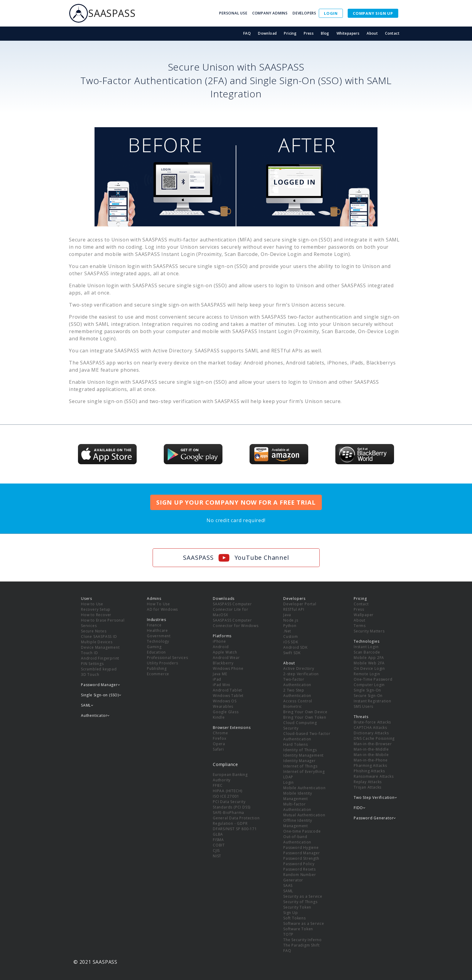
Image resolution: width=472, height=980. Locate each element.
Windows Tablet (228, 696)
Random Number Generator (300, 877)
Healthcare (157, 630)
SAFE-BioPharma (228, 813)
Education (156, 652)
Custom (291, 637)
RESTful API (294, 609)
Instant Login (366, 647)
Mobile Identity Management (298, 796)
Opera (219, 744)
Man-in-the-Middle (371, 749)
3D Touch (90, 674)
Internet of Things (300, 766)
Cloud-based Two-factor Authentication (307, 736)
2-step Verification (301, 674)
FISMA (218, 840)
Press (309, 33)
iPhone (219, 641)
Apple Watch (225, 652)
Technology (158, 641)
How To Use (158, 604)
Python (290, 626)
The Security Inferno (303, 940)
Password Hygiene (301, 848)
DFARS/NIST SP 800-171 (235, 829)
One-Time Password (373, 679)
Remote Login (367, 674)
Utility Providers (163, 663)
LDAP (288, 777)
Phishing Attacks (369, 771)
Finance (154, 625)
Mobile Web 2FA (369, 663)
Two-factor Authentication (297, 682)
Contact (392, 33)
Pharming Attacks (370, 766)
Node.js (291, 620)
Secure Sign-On (368, 696)
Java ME (220, 674)
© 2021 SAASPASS (95, 962)
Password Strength (301, 858)
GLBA (218, 834)
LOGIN (331, 13)
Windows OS (225, 701)
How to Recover (96, 615)
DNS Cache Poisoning (374, 738)
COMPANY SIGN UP (373, 13)
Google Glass (226, 712)
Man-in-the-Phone (371, 760)
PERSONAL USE (233, 13)
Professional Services (168, 658)
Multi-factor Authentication (297, 807)
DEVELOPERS (304, 13)
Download (267, 33)
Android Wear (226, 658)
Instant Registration (373, 701)
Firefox (220, 738)
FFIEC (218, 785)
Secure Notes (94, 631)
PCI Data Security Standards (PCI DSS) (232, 804)
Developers (294, 599)
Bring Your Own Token (305, 717)
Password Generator (375, 818)
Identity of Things (300, 750)
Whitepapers (348, 33)
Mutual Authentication (304, 815)
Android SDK (295, 647)
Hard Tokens (296, 744)
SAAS (288, 885)
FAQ (247, 33)
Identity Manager (300, 761)
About (372, 33)
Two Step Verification (376, 797)
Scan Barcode (367, 652)
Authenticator (95, 715)
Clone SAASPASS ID (99, 637)
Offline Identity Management (298, 823)
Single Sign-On (367, 690)
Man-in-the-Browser (373, 744)
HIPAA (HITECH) (228, 791)
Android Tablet (227, 690)
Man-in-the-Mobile (371, 755)
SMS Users (363, 706)
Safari (218, 749)
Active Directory (299, 668)
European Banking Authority (230, 777)
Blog (325, 33)
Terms (360, 626)
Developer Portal (300, 604)
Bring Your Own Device (305, 712)
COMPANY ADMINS (270, 13)
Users (87, 599)
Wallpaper (364, 615)
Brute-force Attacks (372, 722)
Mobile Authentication (304, 788)
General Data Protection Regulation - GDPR (236, 821)
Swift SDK (292, 653)
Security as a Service (303, 896)
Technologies (367, 641)
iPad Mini (222, 685)
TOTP (288, 934)
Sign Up (291, 913)
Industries (157, 620)
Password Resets (300, 869)
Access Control (298, 701)
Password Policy (299, 864)
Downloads (224, 599)
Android (221, 647)
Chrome (220, 733)
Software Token (298, 929)
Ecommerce (158, 674)
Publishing (157, 668)
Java (287, 615)
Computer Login (369, 685)
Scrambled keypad (99, 669)
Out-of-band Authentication (297, 839)
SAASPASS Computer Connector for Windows (236, 623)
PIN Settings (92, 664)
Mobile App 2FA (369, 658)
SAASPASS (102, 13)
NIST (217, 856)
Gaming (154, 647)
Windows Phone (228, 668)
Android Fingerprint (100, 658)
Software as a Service (304, 923)
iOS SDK (291, 642)
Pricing (290, 33)
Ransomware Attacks (374, 776)
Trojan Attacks (368, 787)
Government (159, 636)
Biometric (293, 706)
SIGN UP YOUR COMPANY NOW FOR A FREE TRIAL (236, 502)
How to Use (92, 604)
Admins (154, 599)
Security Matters (369, 631)
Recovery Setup (96, 609)
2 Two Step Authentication (297, 693)
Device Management (100, 647)
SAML (288, 891)
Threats (361, 717)
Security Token (297, 907)
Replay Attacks (368, 782)
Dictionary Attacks (371, 733)
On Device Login (369, 668)
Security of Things (300, 902)
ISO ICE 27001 (226, 796)
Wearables (223, 706)
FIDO (360, 808)
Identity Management (303, 755)
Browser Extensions (232, 728)
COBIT (219, 845)
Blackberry (223, 663)
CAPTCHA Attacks (370, 728)
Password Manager (302, 853)
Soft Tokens (295, 918)
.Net (287, 631)
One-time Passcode (302, 831)
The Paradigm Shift (301, 945)
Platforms (222, 636)
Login (289, 782)
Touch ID (89, 653)
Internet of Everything (304, 772)
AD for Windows (162, 609)
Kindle (219, 717)
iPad (217, 679)
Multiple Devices (97, 642)
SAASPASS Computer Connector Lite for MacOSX (232, 609)
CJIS (216, 851)
